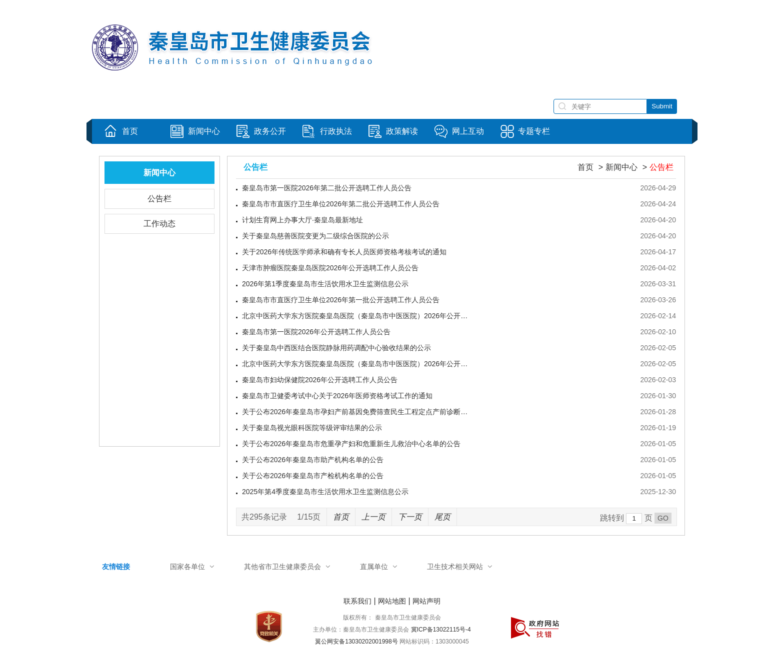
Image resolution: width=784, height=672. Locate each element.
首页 (585, 167)
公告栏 (159, 199)
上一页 (373, 517)
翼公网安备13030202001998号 (356, 642)
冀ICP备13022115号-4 (441, 630)
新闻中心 (621, 167)
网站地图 (392, 601)
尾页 (442, 517)
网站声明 (426, 601)
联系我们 (357, 601)
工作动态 (159, 224)
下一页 (410, 517)
